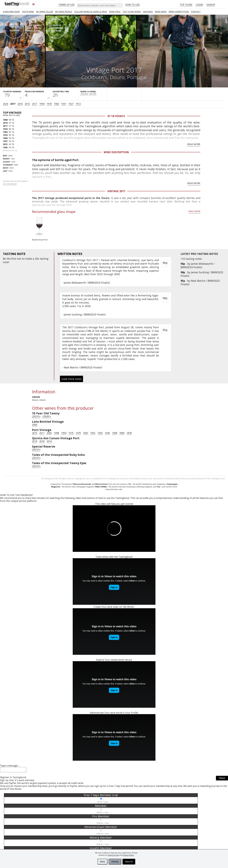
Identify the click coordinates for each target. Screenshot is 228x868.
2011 (35, 104)
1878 (129, 433)
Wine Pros (115, 12)
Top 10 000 (186, 5)
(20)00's (47, 416)
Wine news (161, 12)
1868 (5, 120)
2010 (49, 441)
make (29, 259)
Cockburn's (94, 77)
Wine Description (116, 152)
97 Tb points (116, 116)
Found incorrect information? (16, 182)
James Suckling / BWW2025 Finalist (85, 314)
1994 (42, 104)
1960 (56, 104)
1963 (85, 433)
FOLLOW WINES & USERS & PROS (91, 12)
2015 (27, 104)
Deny (102, 862)
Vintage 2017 (116, 191)
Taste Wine (28, 12)
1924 (5, 129)
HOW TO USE (132, 5)
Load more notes (71, 379)
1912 (78, 104)
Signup (211, 5)
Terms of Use (113, 855)
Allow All (129, 862)
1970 (49, 104)
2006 (35, 425)
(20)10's (36, 416)
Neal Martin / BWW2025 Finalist (83, 367)
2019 (35, 441)
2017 (13, 104)
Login (199, 5)
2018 (42, 441)
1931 (64, 104)
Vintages (148, 12)
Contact (196, 12)
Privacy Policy (128, 855)
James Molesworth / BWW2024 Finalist (198, 265)
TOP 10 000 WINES (132, 12)
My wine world (64, 12)
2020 (6, 104)
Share (222, 779)
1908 (115, 433)
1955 (93, 433)
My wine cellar (44, 12)
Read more (194, 144)
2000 (49, 433)
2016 (20, 104)
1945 (5, 147)
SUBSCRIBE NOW (11, 12)
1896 (122, 433)
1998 (56, 433)
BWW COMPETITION (179, 12)
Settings (115, 862)
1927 (71, 104)
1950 (5, 132)
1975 (71, 433)
